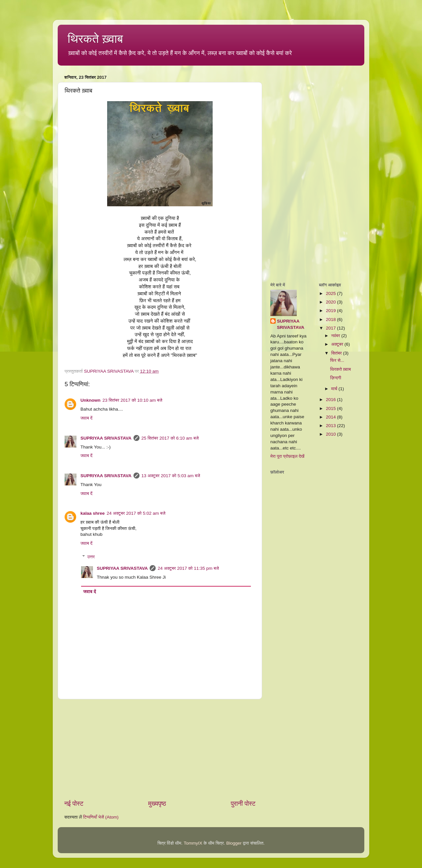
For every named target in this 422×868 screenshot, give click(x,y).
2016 (331, 400)
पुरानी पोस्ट (243, 804)
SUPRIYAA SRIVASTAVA (106, 438)
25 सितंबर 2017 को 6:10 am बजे (170, 438)
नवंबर (336, 336)
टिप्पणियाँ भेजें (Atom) (101, 817)
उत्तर (91, 557)
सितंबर (337, 353)
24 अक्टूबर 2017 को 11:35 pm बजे (188, 568)
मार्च (335, 389)
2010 (331, 434)
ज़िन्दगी (336, 378)
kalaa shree (93, 513)
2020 (331, 302)
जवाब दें (86, 418)
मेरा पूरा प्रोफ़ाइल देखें (287, 456)
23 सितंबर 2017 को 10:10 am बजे (133, 400)
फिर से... (337, 360)
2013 (331, 426)
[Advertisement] (160, 749)
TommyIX (193, 843)
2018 (331, 319)
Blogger (234, 843)
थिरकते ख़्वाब (95, 39)
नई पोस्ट (74, 804)
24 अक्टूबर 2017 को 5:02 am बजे (136, 513)
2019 (331, 311)
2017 (331, 328)
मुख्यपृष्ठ (157, 804)
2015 (331, 408)
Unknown (90, 400)
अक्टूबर (338, 344)
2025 (331, 293)
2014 (331, 417)
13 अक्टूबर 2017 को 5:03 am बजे (171, 476)
